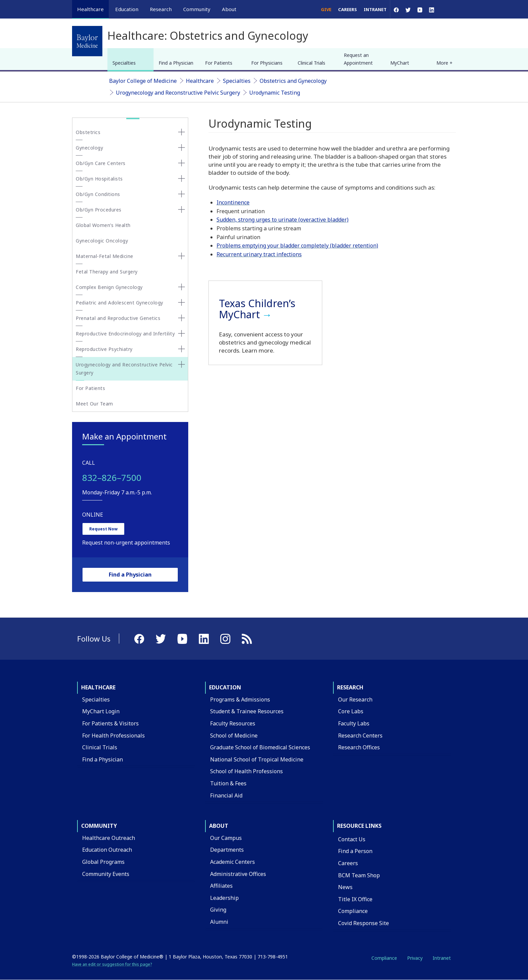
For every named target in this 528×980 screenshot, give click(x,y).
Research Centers (360, 736)
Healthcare (200, 81)
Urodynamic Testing (275, 93)
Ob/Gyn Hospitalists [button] (99, 179)
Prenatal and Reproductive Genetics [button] (118, 318)
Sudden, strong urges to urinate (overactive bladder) (283, 220)
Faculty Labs (354, 723)
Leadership (224, 898)
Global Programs (103, 862)
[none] (181, 132)
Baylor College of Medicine (143, 81)
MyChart (400, 63)
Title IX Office (355, 899)
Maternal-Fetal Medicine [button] (105, 256)
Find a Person (355, 851)
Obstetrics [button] (88, 132)
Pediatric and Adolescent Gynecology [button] (120, 303)
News (345, 887)
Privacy (415, 958)
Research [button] (161, 9)
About (219, 826)
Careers (348, 9)
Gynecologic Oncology (102, 241)
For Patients (219, 63)
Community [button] (197, 9)
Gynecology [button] (89, 148)
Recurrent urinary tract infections (259, 254)
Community (99, 826)
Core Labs (351, 711)
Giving (218, 910)
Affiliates (221, 886)
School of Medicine (234, 736)
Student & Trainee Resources (247, 711)
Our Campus (226, 838)
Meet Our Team (94, 404)
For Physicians (267, 63)
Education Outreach (107, 850)
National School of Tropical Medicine (257, 759)
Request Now (103, 529)
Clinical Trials (311, 63)
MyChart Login (101, 711)
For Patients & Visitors (110, 723)
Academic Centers (233, 862)
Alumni (219, 922)
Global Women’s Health (103, 225)
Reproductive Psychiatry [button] (104, 349)
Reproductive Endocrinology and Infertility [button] (125, 334)
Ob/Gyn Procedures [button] (99, 210)
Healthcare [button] (90, 9)
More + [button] (444, 63)
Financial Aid (226, 795)
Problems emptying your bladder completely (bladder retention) (297, 246)
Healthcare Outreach (109, 838)
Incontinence (233, 202)
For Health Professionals (113, 736)
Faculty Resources (233, 723)
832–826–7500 (112, 478)
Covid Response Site (364, 923)
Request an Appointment (358, 59)
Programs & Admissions (240, 699)
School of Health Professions (246, 771)
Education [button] (127, 9)
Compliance (353, 911)
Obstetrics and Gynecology (293, 81)
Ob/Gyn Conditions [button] (98, 194)
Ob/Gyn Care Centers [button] (101, 163)
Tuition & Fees (228, 783)
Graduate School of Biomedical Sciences (260, 747)
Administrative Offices (238, 874)
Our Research (355, 699)
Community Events (106, 874)
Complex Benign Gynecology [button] (109, 287)
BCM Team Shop (359, 875)
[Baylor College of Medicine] (87, 41)
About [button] (229, 9)
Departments (227, 850)
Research (350, 687)
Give (326, 9)
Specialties (124, 63)
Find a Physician (176, 63)
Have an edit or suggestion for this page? (112, 964)
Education (225, 687)
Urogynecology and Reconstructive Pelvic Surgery (178, 93)
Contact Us (352, 839)
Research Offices (359, 747)
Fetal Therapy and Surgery (107, 272)
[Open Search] (447, 9)
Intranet (375, 9)
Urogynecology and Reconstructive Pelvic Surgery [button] (124, 369)
